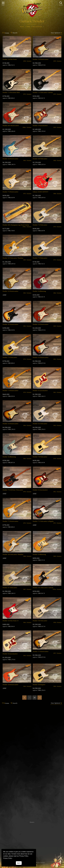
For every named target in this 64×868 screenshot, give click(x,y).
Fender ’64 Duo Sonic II (11, 621)
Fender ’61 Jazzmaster (40, 390)
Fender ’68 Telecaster (40, 159)
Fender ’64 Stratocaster (10, 159)
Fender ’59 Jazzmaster (40, 125)
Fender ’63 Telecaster (40, 424)
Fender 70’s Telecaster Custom (43, 587)
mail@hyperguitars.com (35, 763)
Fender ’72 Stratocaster (10, 521)
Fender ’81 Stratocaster (10, 324)
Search (15, 33)
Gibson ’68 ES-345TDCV (41, 192)
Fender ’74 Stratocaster (10, 390)
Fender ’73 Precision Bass (11, 92)
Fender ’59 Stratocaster (41, 59)
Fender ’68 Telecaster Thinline (13, 554)
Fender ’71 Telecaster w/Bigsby (43, 521)
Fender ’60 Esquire (39, 684)
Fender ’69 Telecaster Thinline (13, 258)
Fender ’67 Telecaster (10, 587)
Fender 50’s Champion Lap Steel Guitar (16, 225)
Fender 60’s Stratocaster (11, 125)
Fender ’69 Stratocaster (41, 324)
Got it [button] (19, 863)
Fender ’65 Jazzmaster (10, 654)
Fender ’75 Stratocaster (10, 192)
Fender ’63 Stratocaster (10, 291)
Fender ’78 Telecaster (40, 457)
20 (35, 698)
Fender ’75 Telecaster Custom (43, 92)
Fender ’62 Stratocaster (41, 357)
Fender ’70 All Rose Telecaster (13, 490)
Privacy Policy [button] (8, 858)
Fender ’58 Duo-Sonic (10, 59)
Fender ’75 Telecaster (40, 258)
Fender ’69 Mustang (39, 554)
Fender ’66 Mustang (39, 291)
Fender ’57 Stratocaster (41, 651)
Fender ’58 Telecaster (40, 621)
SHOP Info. (32, 768)
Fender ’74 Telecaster (40, 225)
